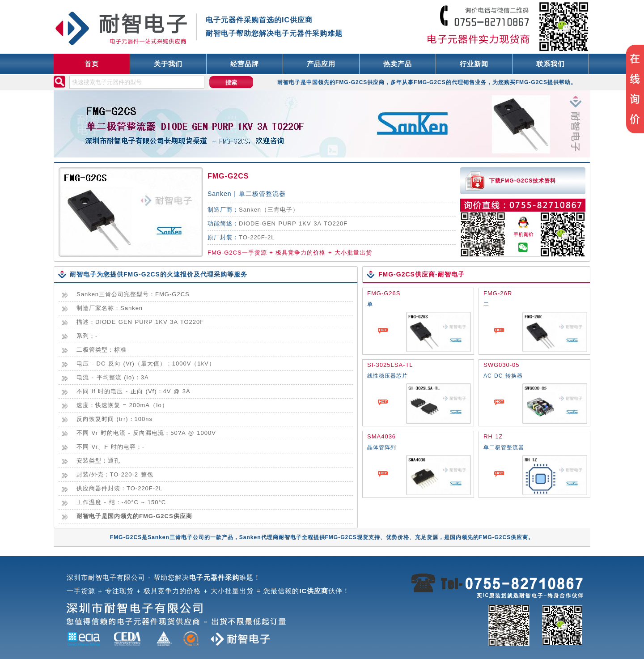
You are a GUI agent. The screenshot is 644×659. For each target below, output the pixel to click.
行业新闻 (474, 64)
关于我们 (168, 64)
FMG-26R (498, 293)
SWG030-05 (502, 365)
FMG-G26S (384, 293)
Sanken (250, 210)
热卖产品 (398, 64)
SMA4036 (381, 436)
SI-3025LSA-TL (390, 365)
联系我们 (551, 64)
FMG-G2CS (228, 176)
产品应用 (321, 64)
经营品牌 (245, 64)
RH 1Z (493, 436)
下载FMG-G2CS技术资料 (523, 181)
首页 (92, 64)
